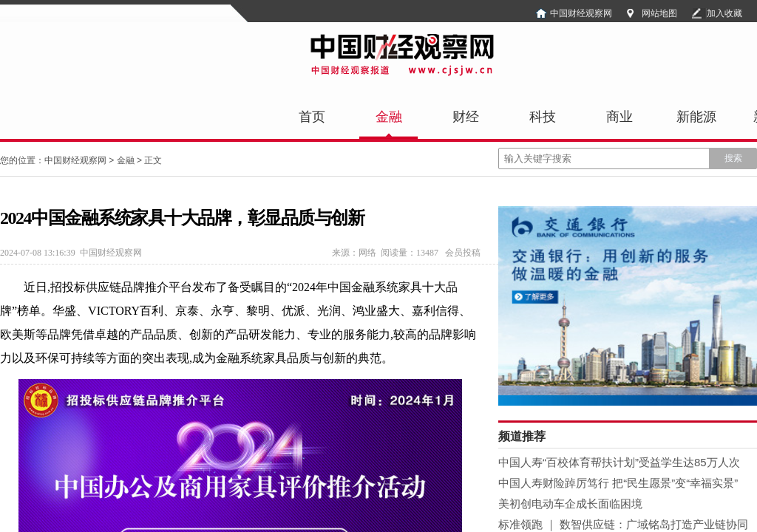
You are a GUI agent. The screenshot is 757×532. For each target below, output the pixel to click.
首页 (312, 117)
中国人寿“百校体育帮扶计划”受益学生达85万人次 (619, 462)
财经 (466, 117)
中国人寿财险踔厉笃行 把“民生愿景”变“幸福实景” (618, 483)
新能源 (696, 117)
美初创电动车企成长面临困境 (570, 504)
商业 (619, 117)
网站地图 (659, 13)
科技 (543, 117)
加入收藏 (724, 13)
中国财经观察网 (581, 13)
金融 (389, 117)
